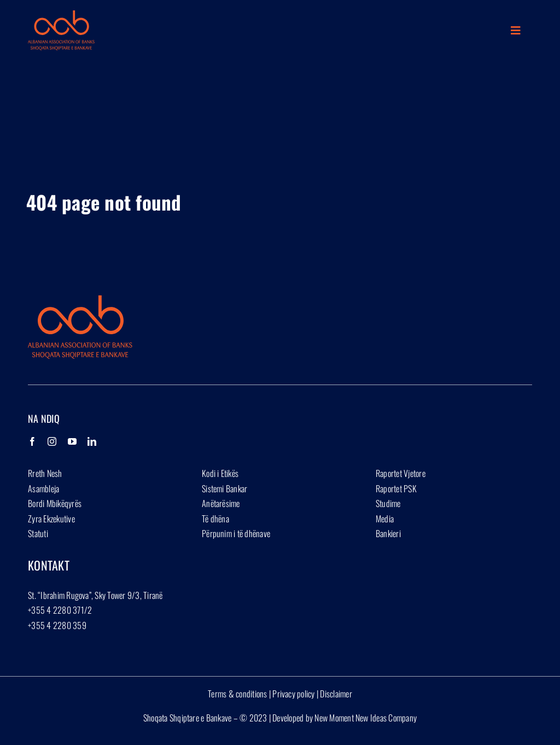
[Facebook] (32, 441)
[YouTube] (72, 441)
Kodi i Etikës (220, 473)
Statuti (38, 533)
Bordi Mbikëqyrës (55, 503)
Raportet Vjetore (401, 473)
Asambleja (43, 488)
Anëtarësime (221, 503)
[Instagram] (52, 441)
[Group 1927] (61, 15)
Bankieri (388, 533)
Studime (388, 503)
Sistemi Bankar (224, 488)
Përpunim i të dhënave (236, 533)
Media (385, 519)
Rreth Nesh (45, 473)
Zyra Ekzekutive (51, 519)
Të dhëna (215, 519)
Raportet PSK (396, 488)
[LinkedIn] (92, 441)
